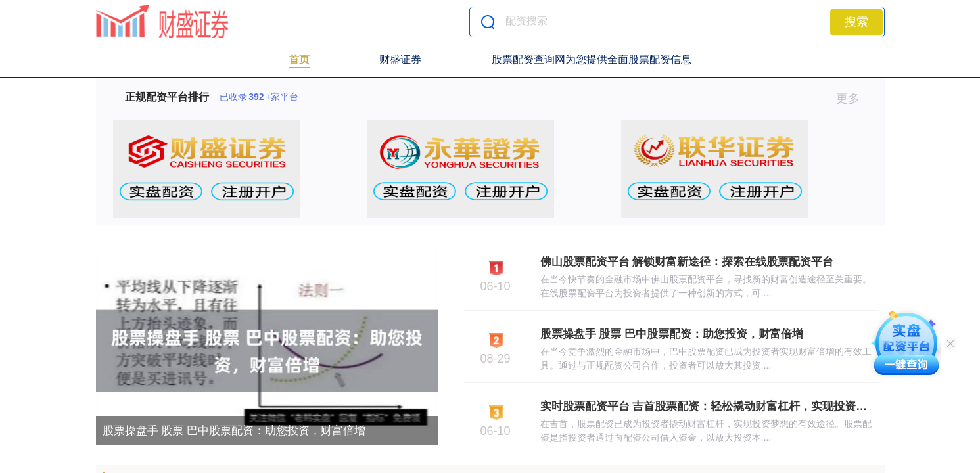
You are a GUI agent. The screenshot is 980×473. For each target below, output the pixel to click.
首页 (299, 59)
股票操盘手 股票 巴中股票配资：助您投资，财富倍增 (234, 431)
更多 (853, 99)
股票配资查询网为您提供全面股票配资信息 (592, 59)
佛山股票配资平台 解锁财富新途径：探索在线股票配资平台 (687, 262)
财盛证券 (400, 59)
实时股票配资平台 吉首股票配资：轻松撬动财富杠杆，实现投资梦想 (710, 406)
